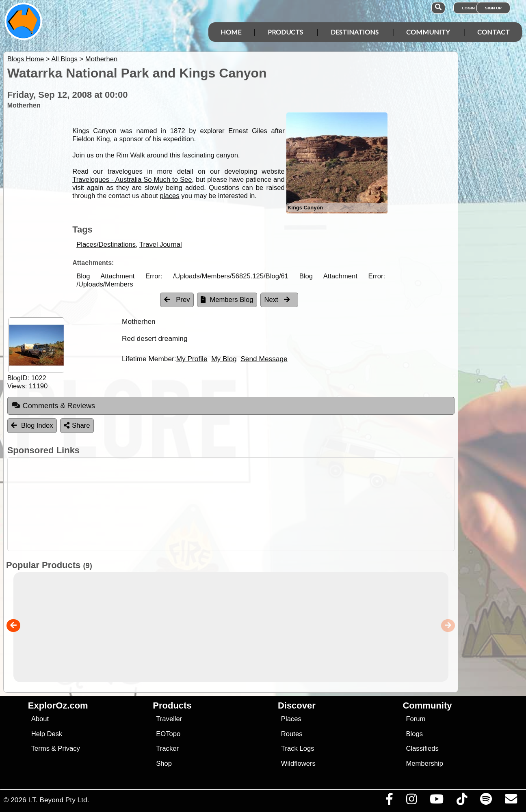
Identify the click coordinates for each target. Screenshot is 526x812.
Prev (177, 300)
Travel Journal (161, 244)
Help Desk (47, 734)
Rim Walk (131, 155)
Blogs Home (26, 59)
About (40, 719)
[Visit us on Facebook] (389, 801)
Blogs (414, 734)
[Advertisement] (267, 504)
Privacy (69, 748)
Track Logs (298, 748)
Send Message (264, 359)
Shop (164, 764)
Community (428, 32)
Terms (40, 748)
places (169, 196)
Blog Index (32, 425)
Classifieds (422, 748)
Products (285, 32)
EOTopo (168, 734)
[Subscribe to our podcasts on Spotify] (486, 801)
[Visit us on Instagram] (411, 801)
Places (291, 719)
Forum (416, 719)
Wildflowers (298, 764)
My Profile (192, 359)
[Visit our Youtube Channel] (436, 801)
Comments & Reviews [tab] (53, 405)
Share (77, 425)
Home (231, 32)
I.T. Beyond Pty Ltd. (58, 800)
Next (277, 300)
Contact (494, 32)
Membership (424, 764)
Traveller (169, 719)
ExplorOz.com (58, 705)
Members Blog (227, 300)
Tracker (167, 748)
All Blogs (64, 59)
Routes (292, 734)
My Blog (224, 359)
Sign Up (493, 8)
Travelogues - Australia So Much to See (132, 180)
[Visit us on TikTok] (462, 801)
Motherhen (101, 59)
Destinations (355, 32)
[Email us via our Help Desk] (511, 801)
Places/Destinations (106, 244)
